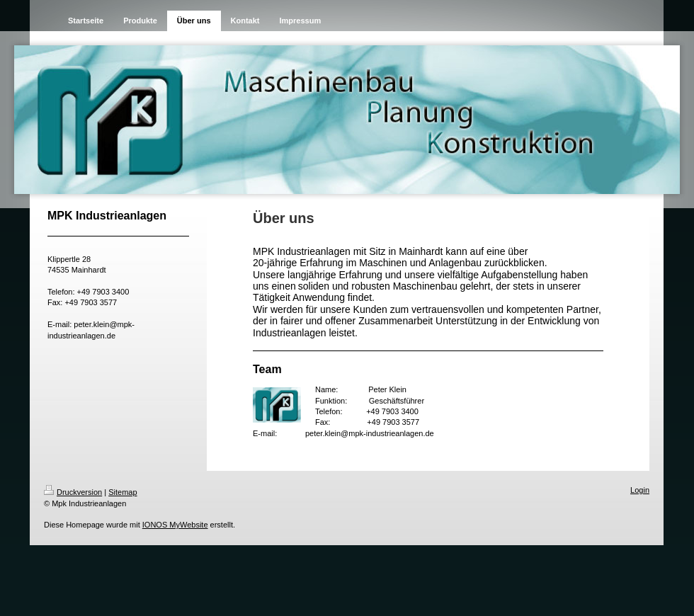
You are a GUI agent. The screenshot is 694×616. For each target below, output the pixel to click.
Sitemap (123, 492)
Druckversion (73, 492)
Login (640, 490)
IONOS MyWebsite (175, 525)
